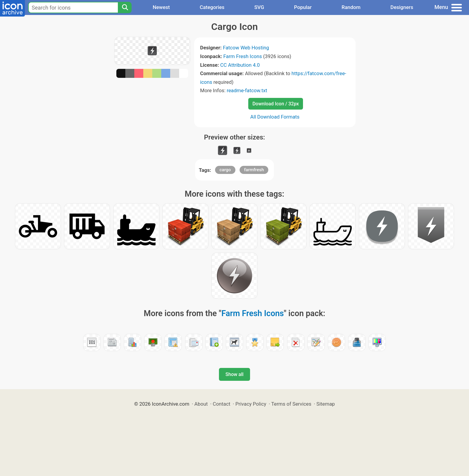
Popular (303, 7)
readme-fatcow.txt (247, 90)
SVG (259, 7)
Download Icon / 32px (276, 104)
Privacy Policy (251, 404)
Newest (161, 7)
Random (351, 7)
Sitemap (326, 404)
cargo (225, 170)
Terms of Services (291, 404)
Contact (221, 404)
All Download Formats (275, 117)
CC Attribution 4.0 (240, 65)
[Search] (125, 7)
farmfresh (254, 170)
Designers (402, 7)
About (201, 404)
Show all (234, 374)
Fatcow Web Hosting (246, 48)
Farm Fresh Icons (243, 56)
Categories (212, 7)
